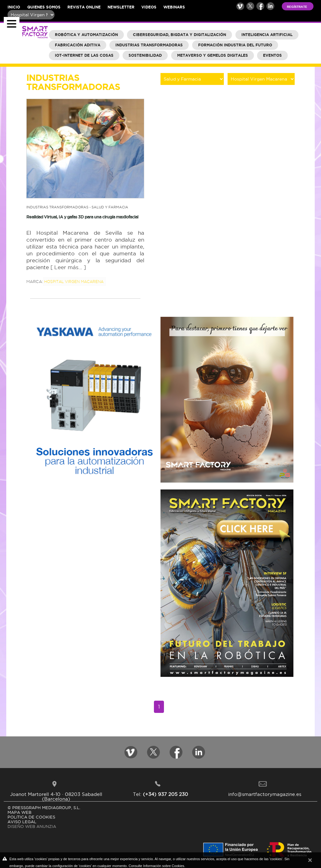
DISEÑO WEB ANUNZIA (32, 826)
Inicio (14, 7)
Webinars (174, 7)
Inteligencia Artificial (267, 35)
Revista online (84, 7)
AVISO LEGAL (22, 822)
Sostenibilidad (145, 55)
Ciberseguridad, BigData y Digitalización (179, 35)
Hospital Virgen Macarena (74, 282)
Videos (149, 7)
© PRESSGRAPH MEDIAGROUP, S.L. (44, 808)
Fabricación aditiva (78, 45)
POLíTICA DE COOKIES (31, 817)
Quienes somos (44, 7)
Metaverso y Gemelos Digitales (213, 55)
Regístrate (297, 7)
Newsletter (121, 7)
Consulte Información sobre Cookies (156, 866)
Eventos (272, 55)
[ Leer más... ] (68, 267)
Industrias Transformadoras (149, 45)
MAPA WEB (19, 812)
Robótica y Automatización (86, 35)
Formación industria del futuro (235, 45)
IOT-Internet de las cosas (84, 55)
